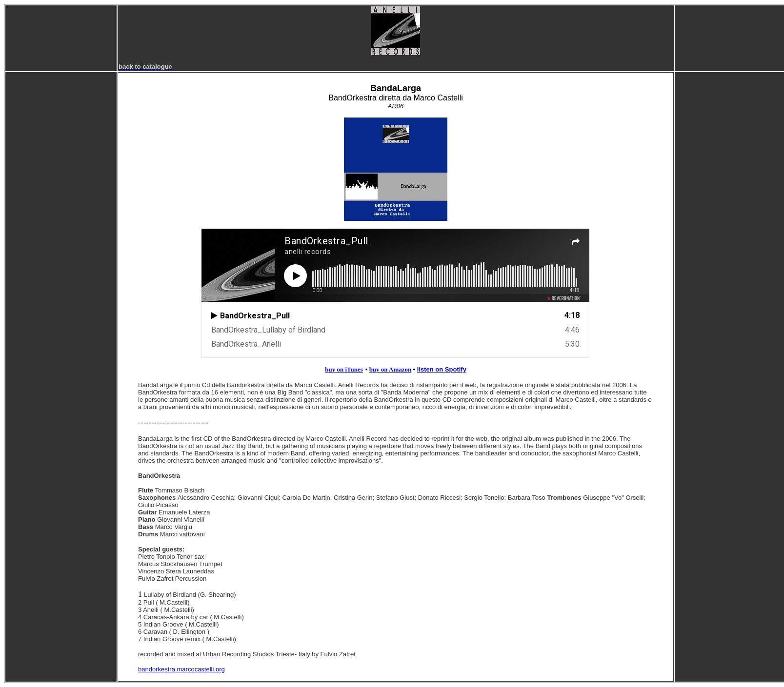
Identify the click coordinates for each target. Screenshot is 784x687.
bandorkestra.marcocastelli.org (181, 669)
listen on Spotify (442, 369)
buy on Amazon (391, 369)
